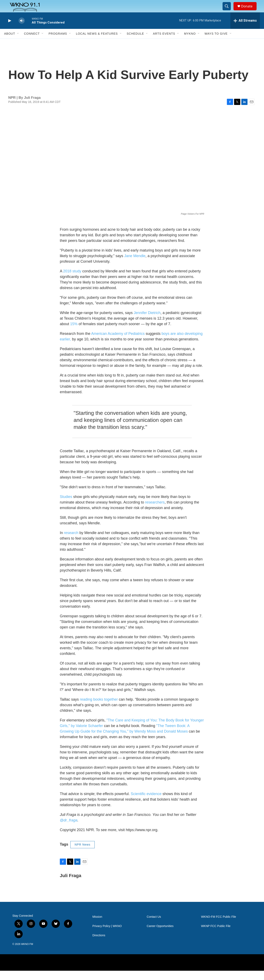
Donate (249, 11)
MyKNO (190, 43)
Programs (58, 43)
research (71, 542)
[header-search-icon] (229, 11)
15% (74, 333)
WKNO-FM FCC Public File (219, 926)
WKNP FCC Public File (216, 935)
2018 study (72, 280)
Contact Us (154, 926)
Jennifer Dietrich (147, 322)
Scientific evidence (146, 803)
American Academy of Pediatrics (118, 343)
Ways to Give (216, 43)
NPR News (82, 854)
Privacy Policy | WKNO (107, 935)
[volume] (22, 30)
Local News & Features (97, 43)
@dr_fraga (69, 829)
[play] (9, 30)
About (10, 43)
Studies (66, 506)
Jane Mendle (135, 265)
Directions (99, 945)
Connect (32, 43)
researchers (155, 512)
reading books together (99, 709)
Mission (97, 926)
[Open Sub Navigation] (18, 43)
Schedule (135, 43)
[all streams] (245, 30)
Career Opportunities (160, 935)
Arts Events (164, 43)
